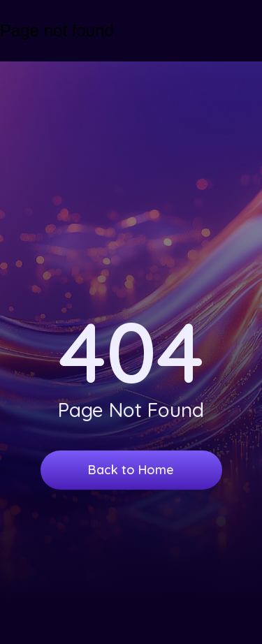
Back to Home (131, 470)
